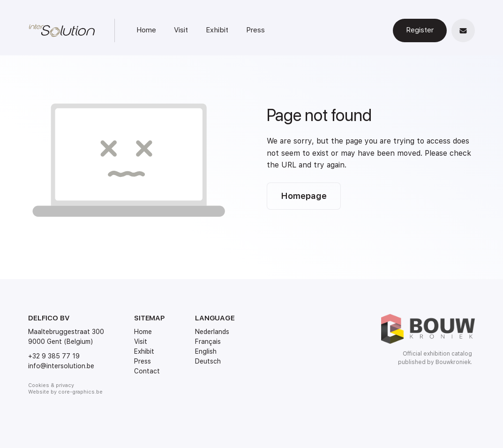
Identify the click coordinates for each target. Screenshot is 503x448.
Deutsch (208, 361)
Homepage (304, 196)
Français (208, 342)
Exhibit (217, 30)
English (206, 351)
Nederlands (212, 332)
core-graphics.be (80, 392)
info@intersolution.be (61, 366)
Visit (181, 30)
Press (255, 30)
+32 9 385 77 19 (54, 356)
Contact (147, 371)
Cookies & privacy (51, 385)
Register (420, 30)
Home (146, 30)
